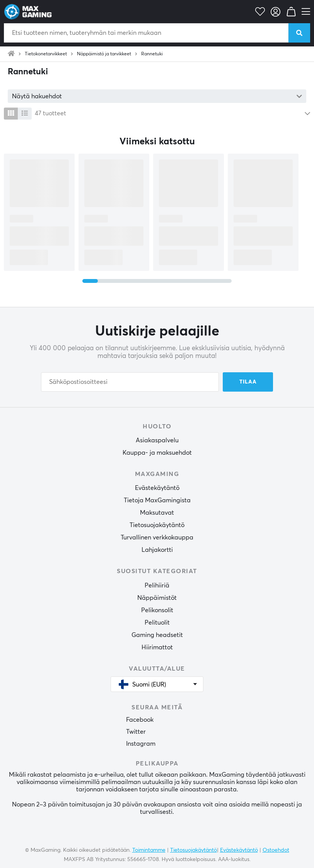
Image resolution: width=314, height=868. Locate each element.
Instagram (141, 744)
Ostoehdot (276, 850)
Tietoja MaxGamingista (157, 500)
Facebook (140, 720)
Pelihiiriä (157, 586)
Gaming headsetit (157, 635)
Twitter (136, 732)
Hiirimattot (157, 647)
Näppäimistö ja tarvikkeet (104, 54)
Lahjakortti (157, 550)
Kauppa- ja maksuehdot (157, 453)
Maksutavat (157, 513)
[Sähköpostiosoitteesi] (130, 382)
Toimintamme (149, 850)
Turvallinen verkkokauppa (157, 538)
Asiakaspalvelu (157, 440)
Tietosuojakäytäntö (157, 525)
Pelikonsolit (157, 610)
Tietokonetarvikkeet (46, 54)
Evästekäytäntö (157, 488)
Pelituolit (157, 623)
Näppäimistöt (157, 598)
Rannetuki (152, 54)
